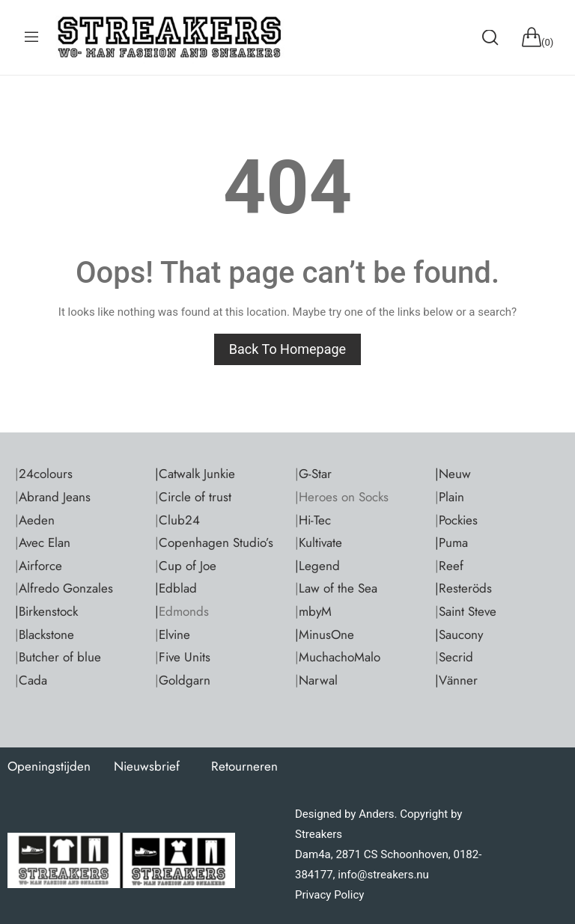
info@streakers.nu (382, 875)
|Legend (317, 566)
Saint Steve (468, 611)
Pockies (458, 520)
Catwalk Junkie (197, 474)
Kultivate (320, 542)
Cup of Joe (188, 566)
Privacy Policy (329, 895)
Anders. (378, 814)
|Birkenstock (46, 611)
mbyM (315, 611)
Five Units (185, 657)
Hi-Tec (315, 520)
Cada (33, 680)
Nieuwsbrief (147, 766)
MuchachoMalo (340, 657)
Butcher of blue (60, 657)
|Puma (451, 542)
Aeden (37, 520)
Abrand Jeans (55, 497)
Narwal (318, 680)
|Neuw (453, 474)
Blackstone (46, 634)
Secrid (456, 657)
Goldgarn (185, 680)
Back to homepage (287, 349)
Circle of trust (195, 497)
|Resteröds (463, 588)
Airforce (40, 566)
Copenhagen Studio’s (216, 542)
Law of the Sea (338, 588)
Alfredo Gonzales (66, 588)
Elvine (174, 634)
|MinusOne (325, 634)
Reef (451, 566)
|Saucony (459, 634)
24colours (46, 474)
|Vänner (456, 680)
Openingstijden (49, 766)
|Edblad (176, 588)
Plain (451, 497)
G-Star (315, 474)
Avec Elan (45, 542)
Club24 (179, 520)
